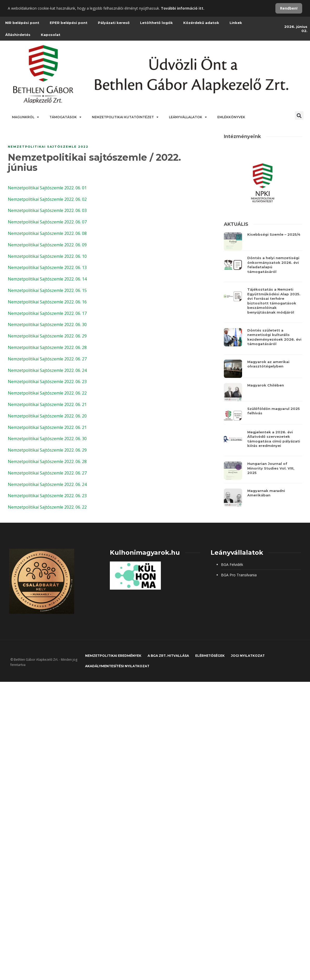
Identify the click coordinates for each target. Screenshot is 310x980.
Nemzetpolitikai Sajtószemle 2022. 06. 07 (47, 222)
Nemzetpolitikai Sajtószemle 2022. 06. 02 (47, 199)
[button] (299, 116)
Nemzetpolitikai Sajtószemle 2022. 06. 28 (47, 347)
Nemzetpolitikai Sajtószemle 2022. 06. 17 (47, 313)
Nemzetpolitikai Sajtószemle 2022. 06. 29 (47, 336)
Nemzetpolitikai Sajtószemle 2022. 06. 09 (47, 245)
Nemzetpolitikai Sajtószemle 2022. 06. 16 (47, 302)
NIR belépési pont (22, 23)
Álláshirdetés (18, 35)
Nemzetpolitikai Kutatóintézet (125, 117)
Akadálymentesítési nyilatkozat (117, 666)
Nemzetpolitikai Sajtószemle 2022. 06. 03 (47, 210)
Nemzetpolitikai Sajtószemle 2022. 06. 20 (47, 416)
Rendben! (289, 8)
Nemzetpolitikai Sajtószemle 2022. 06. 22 (47, 393)
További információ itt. (183, 8)
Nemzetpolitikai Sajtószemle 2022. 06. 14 (47, 279)
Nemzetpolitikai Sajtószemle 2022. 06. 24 (47, 370)
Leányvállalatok (188, 117)
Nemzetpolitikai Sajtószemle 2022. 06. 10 (47, 256)
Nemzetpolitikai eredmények (113, 656)
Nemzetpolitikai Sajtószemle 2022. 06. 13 (47, 267)
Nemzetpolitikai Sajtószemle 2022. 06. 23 (47, 382)
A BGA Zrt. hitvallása (168, 656)
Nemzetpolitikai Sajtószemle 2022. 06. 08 (47, 233)
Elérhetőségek (210, 656)
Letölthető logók (156, 23)
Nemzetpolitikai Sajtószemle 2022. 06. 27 (47, 359)
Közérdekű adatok (201, 23)
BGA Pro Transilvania (239, 575)
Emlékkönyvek (231, 117)
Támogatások (65, 117)
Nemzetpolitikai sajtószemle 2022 (48, 147)
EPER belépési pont (69, 23)
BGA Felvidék (232, 564)
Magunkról (26, 117)
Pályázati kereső (114, 23)
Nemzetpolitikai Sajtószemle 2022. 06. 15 (47, 290)
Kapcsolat (51, 35)
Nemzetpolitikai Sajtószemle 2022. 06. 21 (47, 404)
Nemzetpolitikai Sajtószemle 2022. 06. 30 (47, 324)
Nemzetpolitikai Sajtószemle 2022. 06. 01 (47, 188)
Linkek (236, 23)
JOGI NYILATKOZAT (248, 656)
